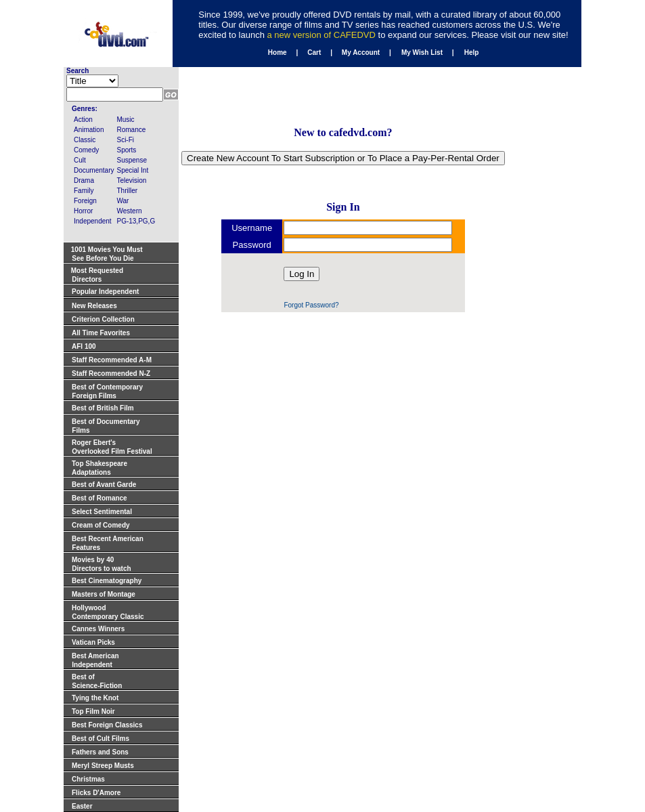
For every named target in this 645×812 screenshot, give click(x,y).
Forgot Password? (311, 305)
